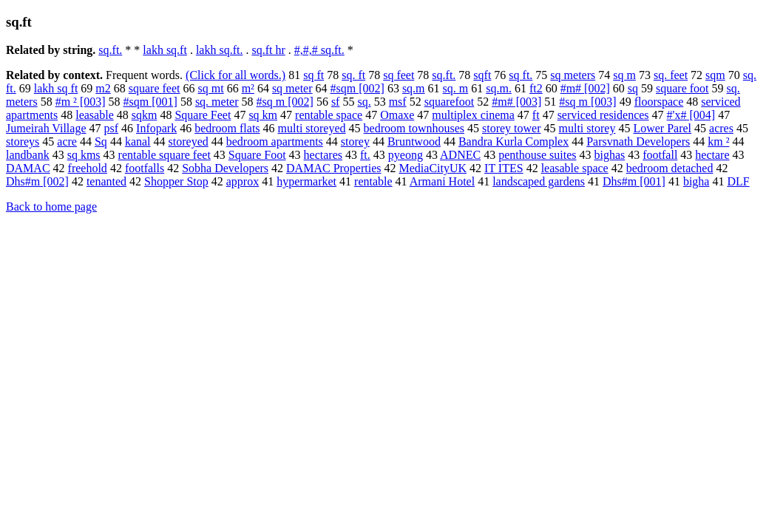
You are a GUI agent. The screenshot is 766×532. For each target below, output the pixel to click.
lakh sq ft (56, 88)
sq (633, 88)
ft (536, 115)
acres (721, 128)
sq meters (573, 75)
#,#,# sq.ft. (319, 50)
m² (248, 88)
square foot (682, 88)
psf (112, 128)
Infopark (156, 128)
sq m (624, 75)
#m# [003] (516, 102)
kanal (138, 141)
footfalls (145, 168)
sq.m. (499, 88)
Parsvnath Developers (638, 141)
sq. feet (671, 75)
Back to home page (51, 207)
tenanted (106, 181)
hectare (712, 155)
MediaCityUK (433, 168)
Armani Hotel (442, 181)
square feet (155, 88)
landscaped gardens (539, 181)
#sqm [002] (357, 88)
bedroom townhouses (414, 128)
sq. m (456, 88)
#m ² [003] (81, 102)
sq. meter (217, 102)
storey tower (512, 128)
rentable (373, 181)
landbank (28, 155)
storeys (23, 141)
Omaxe (397, 115)
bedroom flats (227, 128)
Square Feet (203, 115)
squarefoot (450, 102)
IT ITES (504, 168)
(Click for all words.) (235, 75)
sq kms (84, 155)
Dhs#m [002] (37, 181)
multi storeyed (312, 128)
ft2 (536, 88)
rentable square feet (165, 155)
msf (398, 102)
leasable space (575, 168)
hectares (323, 155)
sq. (364, 102)
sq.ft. (110, 50)
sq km (263, 115)
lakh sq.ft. (220, 50)
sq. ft (353, 75)
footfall (660, 155)
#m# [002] (585, 88)
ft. (365, 155)
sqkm (145, 115)
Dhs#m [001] (634, 181)
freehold (88, 168)
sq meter (292, 88)
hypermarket (306, 181)
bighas (609, 155)
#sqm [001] (150, 102)
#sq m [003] (587, 102)
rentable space (329, 115)
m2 (103, 88)
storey (355, 141)
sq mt (211, 88)
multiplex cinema (473, 115)
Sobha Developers (225, 168)
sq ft (313, 75)
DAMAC (28, 168)
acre (67, 141)
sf (336, 102)
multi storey (587, 128)
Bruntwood (414, 141)
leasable (95, 115)
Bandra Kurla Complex (514, 141)
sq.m (414, 88)
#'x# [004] (691, 115)
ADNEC (460, 155)
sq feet (399, 75)
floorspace (659, 102)
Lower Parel (662, 128)
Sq (101, 141)
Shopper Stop (176, 181)
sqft (482, 75)
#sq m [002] (285, 102)
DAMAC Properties (333, 168)
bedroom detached (670, 168)
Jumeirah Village (46, 128)
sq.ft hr (268, 50)
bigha (696, 181)
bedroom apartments (275, 141)
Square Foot (257, 155)
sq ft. (521, 75)
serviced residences (603, 115)
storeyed (189, 141)
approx (243, 181)
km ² (718, 141)
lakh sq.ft (165, 50)
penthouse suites (537, 155)
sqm (715, 75)
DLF (738, 181)
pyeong (406, 155)
